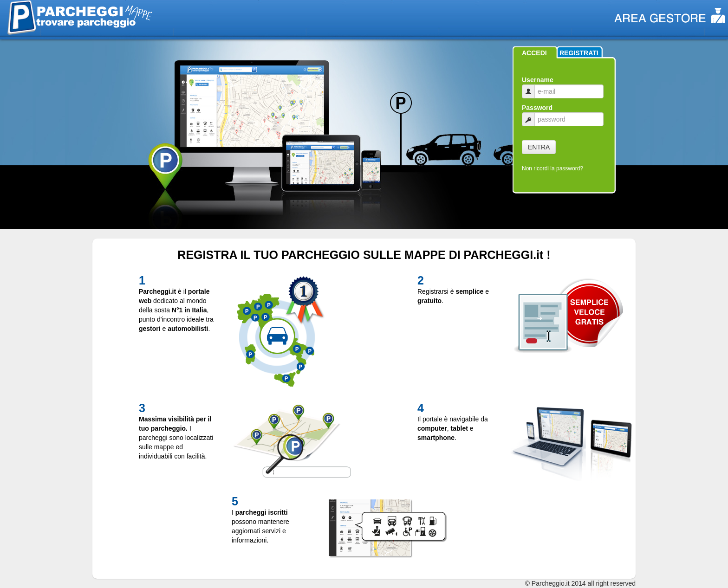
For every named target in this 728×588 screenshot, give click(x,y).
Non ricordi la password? (552, 168)
